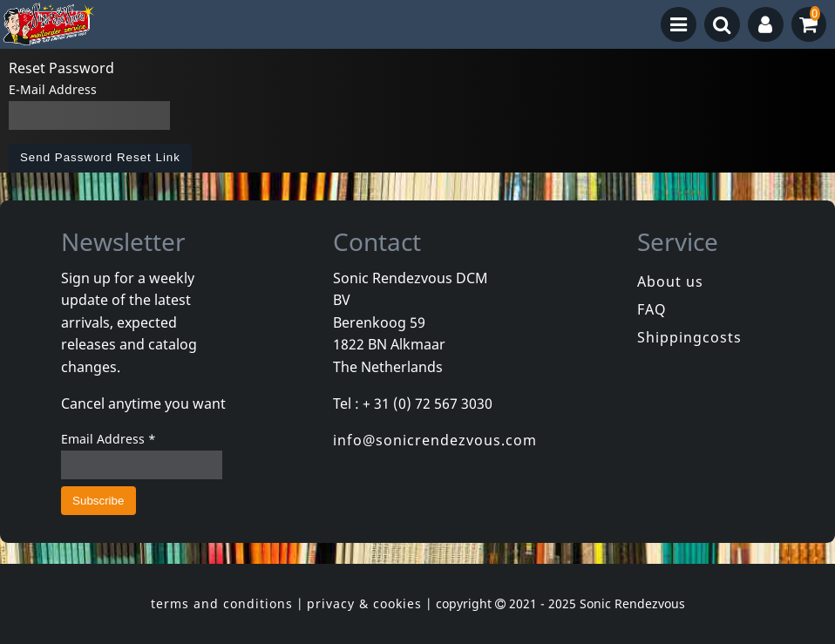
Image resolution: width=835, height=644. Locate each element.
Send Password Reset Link (100, 157)
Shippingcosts (689, 337)
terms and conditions (222, 603)
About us (670, 281)
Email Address (109, 439)
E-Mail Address (53, 89)
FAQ (652, 309)
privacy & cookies (364, 603)
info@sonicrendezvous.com (435, 440)
